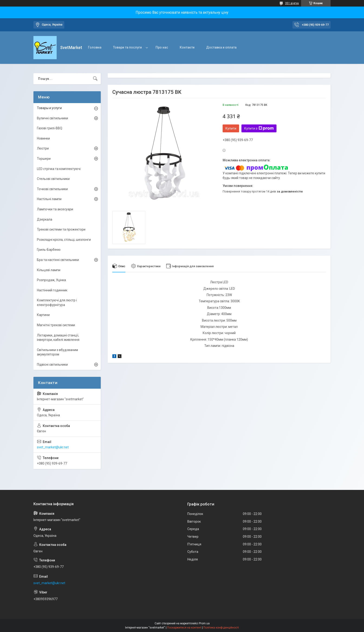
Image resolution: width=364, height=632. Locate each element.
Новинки (43, 138)
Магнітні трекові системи (56, 325)
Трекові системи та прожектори (61, 229)
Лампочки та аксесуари (55, 209)
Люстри (43, 148)
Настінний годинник (52, 290)
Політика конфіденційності (221, 628)
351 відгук (292, 3)
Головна (95, 47)
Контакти (187, 47)
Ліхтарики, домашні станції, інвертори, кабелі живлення (58, 338)
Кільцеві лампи (49, 270)
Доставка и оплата (221, 47)
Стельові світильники (53, 179)
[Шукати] (95, 79)
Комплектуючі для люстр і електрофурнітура (57, 303)
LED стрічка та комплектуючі (59, 169)
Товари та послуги (127, 47)
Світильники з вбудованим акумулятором (57, 352)
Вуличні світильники (52, 118)
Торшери (44, 159)
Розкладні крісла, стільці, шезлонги (64, 240)
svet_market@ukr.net (53, 447)
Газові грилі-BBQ (50, 128)
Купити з (259, 128)
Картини (43, 315)
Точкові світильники (52, 189)
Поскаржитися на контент (184, 628)
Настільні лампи (49, 199)
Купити (231, 128)
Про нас (162, 47)
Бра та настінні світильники (58, 260)
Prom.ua (204, 623)
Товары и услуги (49, 108)
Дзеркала (45, 219)
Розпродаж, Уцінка (51, 280)
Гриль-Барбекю (49, 250)
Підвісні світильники (52, 365)
